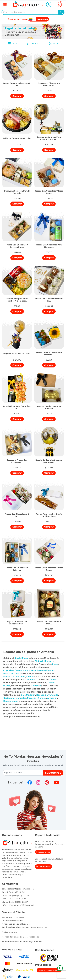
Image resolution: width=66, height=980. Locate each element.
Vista (12, 44)
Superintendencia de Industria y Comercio (22, 942)
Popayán (32, 698)
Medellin (31, 695)
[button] (17, 81)
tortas (6, 673)
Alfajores (31, 680)
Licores (30, 676)
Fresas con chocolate (14, 676)
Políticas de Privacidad (13, 921)
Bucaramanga (11, 701)
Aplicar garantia (10, 932)
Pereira (42, 698)
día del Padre (21, 658)
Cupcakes (9, 670)
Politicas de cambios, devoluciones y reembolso (24, 927)
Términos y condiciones (13, 917)
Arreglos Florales (46, 670)
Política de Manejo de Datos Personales (21, 937)
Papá (55, 664)
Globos (53, 680)
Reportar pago (43, 852)
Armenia (52, 698)
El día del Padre (43, 661)
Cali (23, 695)
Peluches (36, 686)
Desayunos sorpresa (25, 670)
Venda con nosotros (49, 970)
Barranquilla (52, 695)
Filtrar (54, 44)
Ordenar (33, 44)
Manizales (21, 698)
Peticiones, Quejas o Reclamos (16, 924)
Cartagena (9, 698)
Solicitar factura (44, 867)
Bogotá (40, 695)
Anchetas (16, 673)
